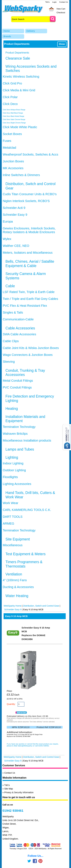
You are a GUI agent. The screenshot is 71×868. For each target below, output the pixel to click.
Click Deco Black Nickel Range (13, 116)
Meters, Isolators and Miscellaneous (28, 253)
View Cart (61, 9)
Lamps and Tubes (20, 449)
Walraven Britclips (15, 434)
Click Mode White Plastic (20, 127)
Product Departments (17, 53)
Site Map (9, 789)
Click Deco (10, 104)
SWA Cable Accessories (20, 334)
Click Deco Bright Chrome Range (14, 123)
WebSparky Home (12, 606)
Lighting (12, 457)
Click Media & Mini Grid (19, 90)
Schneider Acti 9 (14, 208)
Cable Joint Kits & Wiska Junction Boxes (31, 348)
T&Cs (47, 2)
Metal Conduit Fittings (18, 381)
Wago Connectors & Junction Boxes (28, 355)
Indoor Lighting (13, 463)
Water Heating (17, 596)
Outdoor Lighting (14, 470)
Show (62, 44)
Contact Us (64, 2)
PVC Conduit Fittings (17, 387)
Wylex (7, 239)
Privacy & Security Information (19, 792)
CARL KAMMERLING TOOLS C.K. (27, 510)
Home (7, 31)
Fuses (7, 141)
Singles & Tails (13, 312)
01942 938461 (13, 811)
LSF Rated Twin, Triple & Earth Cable (29, 292)
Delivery (31, 31)
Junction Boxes (13, 161)
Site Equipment (18, 539)
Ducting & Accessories (18, 587)
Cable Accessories (20, 328)
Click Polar (10, 97)
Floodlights (10, 477)
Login (54, 2)
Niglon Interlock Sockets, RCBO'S (26, 201)
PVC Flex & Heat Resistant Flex (25, 306)
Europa (8, 221)
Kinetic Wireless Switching (21, 77)
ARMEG (9, 524)
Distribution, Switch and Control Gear (41, 606)
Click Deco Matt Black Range (13, 113)
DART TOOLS (13, 517)
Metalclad (10, 148)
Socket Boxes (12, 134)
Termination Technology (19, 427)
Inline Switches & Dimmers (21, 175)
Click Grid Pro (12, 83)
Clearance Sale (18, 58)
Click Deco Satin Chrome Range (14, 120)
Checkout (61, 13)
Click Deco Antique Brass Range (14, 110)
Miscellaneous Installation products (27, 440)
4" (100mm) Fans (15, 580)
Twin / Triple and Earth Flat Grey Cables (31, 299)
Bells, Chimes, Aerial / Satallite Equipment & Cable (30, 264)
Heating (12, 409)
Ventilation (14, 574)
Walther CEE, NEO (16, 246)
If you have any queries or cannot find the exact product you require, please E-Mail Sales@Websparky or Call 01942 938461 (33, 745)
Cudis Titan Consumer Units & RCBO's (30, 194)
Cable (10, 286)
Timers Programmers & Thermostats (24, 564)
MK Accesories (13, 168)
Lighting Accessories (17, 484)
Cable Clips (11, 341)
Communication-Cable (18, 319)
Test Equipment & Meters (26, 554)
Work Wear (11, 503)
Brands (7, 36)
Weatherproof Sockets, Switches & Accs (31, 154)
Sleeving (9, 362)
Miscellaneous (13, 545)
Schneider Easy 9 (15, 215)
